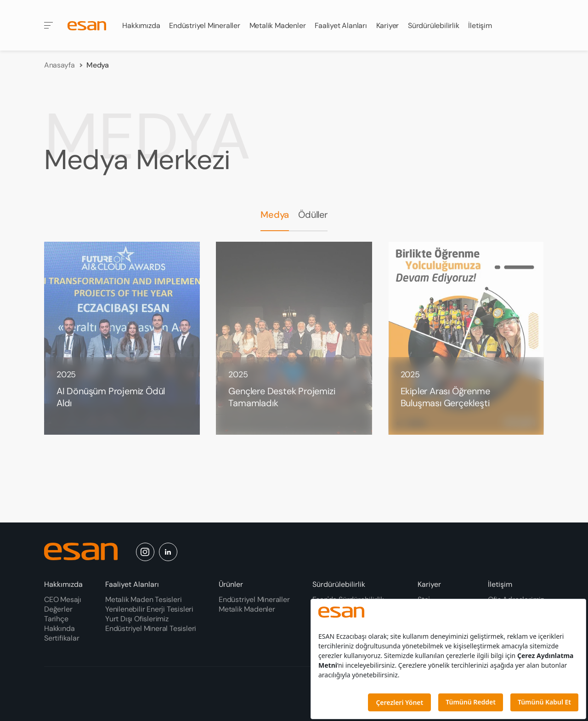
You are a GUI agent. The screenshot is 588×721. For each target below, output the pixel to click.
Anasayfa (59, 58)
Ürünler (231, 584)
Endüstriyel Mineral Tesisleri (151, 628)
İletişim (500, 584)
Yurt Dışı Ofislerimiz (137, 619)
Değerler (58, 609)
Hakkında (59, 628)
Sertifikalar (62, 638)
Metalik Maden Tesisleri (143, 599)
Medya (275, 205)
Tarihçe (56, 619)
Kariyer (429, 584)
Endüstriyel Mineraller (205, 18)
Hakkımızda (142, 23)
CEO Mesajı (63, 599)
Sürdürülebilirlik (339, 584)
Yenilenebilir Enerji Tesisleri (149, 609)
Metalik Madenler (279, 10)
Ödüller (313, 205)
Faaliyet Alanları (132, 584)
